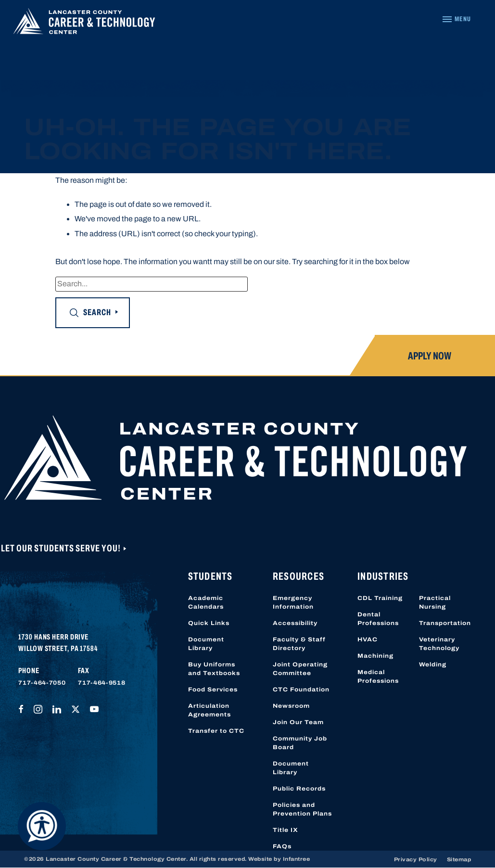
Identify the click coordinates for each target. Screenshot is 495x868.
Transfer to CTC (216, 731)
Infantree (297, 859)
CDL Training (380, 598)
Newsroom (291, 706)
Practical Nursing (435, 602)
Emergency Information (293, 602)
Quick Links (209, 623)
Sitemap (459, 859)
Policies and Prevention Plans (302, 809)
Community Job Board (300, 743)
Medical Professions (378, 677)
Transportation (445, 623)
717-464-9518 (102, 683)
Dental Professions (378, 619)
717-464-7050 (42, 683)
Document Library (206, 644)
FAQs (282, 846)
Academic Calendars (206, 602)
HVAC (368, 639)
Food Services (213, 689)
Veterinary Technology (439, 644)
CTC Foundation (301, 689)
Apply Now (430, 356)
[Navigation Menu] (456, 19)
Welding (433, 664)
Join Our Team (298, 722)
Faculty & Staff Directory (299, 644)
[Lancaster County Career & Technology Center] (84, 24)
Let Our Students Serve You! (62, 548)
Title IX (286, 830)
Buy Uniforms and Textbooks (214, 669)
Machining (375, 656)
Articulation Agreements (209, 710)
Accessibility (295, 623)
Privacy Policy (416, 859)
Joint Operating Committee (300, 669)
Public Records (299, 789)
